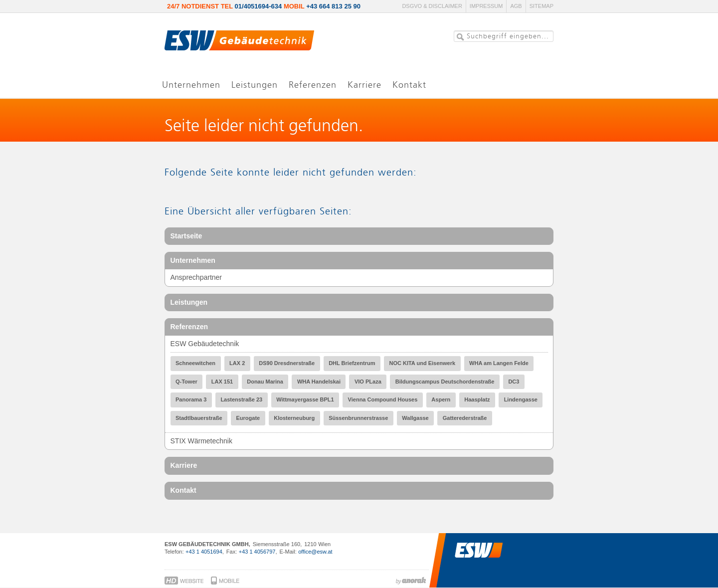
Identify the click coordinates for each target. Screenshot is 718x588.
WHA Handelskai (319, 382)
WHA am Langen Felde (499, 363)
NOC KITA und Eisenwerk (422, 363)
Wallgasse (415, 418)
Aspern (441, 399)
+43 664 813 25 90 (333, 6)
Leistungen (189, 302)
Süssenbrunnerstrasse (358, 418)
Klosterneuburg (294, 418)
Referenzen (189, 327)
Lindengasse (521, 399)
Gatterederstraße (465, 418)
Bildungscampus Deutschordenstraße (445, 382)
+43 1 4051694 (204, 552)
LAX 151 (222, 382)
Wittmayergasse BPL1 (305, 399)
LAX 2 (237, 363)
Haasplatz (477, 399)
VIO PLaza (368, 382)
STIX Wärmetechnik (201, 441)
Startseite (186, 236)
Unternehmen (193, 260)
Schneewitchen (195, 363)
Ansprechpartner (196, 277)
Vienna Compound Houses (383, 399)
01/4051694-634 (259, 6)
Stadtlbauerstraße (199, 418)
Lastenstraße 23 (241, 399)
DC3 (514, 382)
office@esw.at (315, 552)
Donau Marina (265, 382)
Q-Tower (186, 382)
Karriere (184, 465)
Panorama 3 (191, 399)
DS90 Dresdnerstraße (287, 363)
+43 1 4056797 (257, 552)
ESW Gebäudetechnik (205, 344)
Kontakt (183, 490)
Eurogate (248, 418)
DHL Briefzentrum (352, 363)
